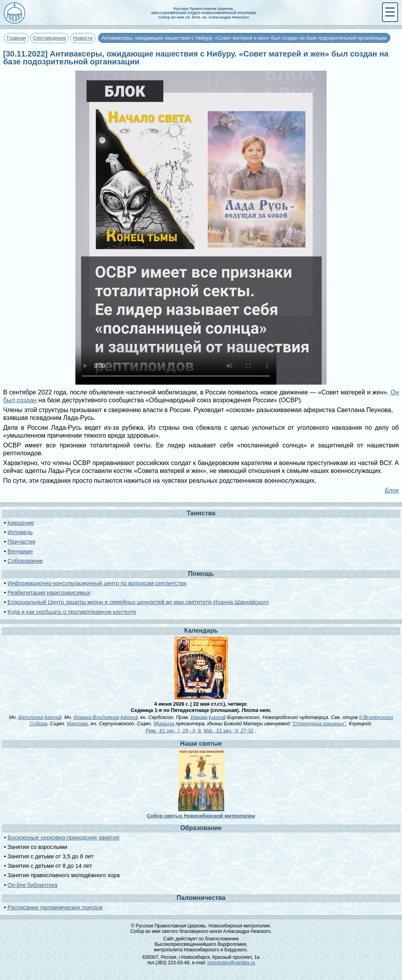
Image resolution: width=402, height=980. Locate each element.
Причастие (22, 542)
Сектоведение (49, 38)
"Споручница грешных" (319, 724)
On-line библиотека (32, 885)
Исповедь (20, 532)
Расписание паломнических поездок (55, 907)
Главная (16, 38)
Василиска (31, 717)
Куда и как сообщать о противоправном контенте (72, 612)
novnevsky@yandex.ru (231, 963)
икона (53, 717)
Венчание (20, 551)
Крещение (21, 523)
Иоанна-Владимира (97, 717)
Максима (77, 724)
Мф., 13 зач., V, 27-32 (229, 731)
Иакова (199, 717)
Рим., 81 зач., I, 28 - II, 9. (174, 731)
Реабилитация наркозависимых (49, 593)
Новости (83, 38)
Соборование (25, 561)
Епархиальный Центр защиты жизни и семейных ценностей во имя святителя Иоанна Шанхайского (138, 602)
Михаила (164, 724)
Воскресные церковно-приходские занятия (63, 838)
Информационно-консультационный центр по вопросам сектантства (97, 583)
